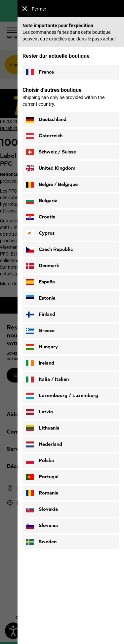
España (40, 282)
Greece (40, 331)
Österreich (44, 136)
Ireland (40, 363)
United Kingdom (51, 168)
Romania (42, 493)
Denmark (42, 266)
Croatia (41, 217)
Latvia (39, 412)
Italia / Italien (47, 380)
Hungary (42, 347)
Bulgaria (42, 201)
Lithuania (43, 428)
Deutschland (46, 120)
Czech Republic (49, 250)
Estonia (41, 298)
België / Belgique (52, 185)
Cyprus (40, 233)
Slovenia (42, 526)
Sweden (41, 542)
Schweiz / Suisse (51, 152)
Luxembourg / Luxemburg (62, 396)
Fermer (34, 9)
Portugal (42, 477)
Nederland (44, 444)
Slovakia (42, 509)
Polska (40, 461)
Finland (41, 315)
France (40, 72)
